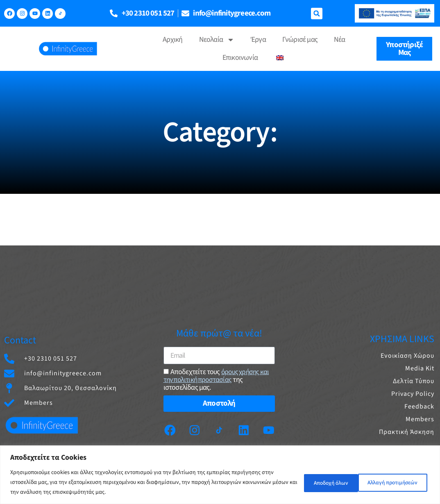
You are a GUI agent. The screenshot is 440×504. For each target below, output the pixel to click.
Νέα (340, 40)
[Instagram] (193, 430)
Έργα (258, 40)
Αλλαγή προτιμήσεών (328, 482)
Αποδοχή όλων (400, 482)
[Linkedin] (245, 430)
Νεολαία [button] (217, 40)
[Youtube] (271, 430)
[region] (220, 475)
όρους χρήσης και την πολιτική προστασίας (218, 375)
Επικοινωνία (240, 58)
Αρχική (172, 40)
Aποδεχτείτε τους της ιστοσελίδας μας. (218, 379)
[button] (317, 14)
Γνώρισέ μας (300, 40)
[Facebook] (168, 430)
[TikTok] (60, 14)
